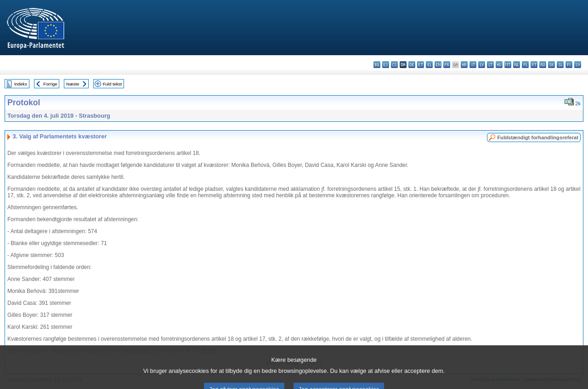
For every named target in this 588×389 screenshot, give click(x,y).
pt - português (534, 65)
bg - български (377, 65)
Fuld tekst (113, 84)
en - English (438, 65)
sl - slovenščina (560, 65)
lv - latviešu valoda (482, 65)
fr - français (447, 65)
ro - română (543, 65)
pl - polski (525, 65)
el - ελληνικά (429, 65)
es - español (386, 65)
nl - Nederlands (517, 65)
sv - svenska (578, 65)
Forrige (50, 84)
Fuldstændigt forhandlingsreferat (538, 137)
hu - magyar (499, 65)
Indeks (21, 84)
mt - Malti (508, 65)
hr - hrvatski (464, 65)
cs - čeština (394, 65)
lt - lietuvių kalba (490, 65)
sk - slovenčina (551, 65)
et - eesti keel (421, 65)
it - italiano (473, 65)
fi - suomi (569, 65)
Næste (73, 84)
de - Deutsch (412, 65)
